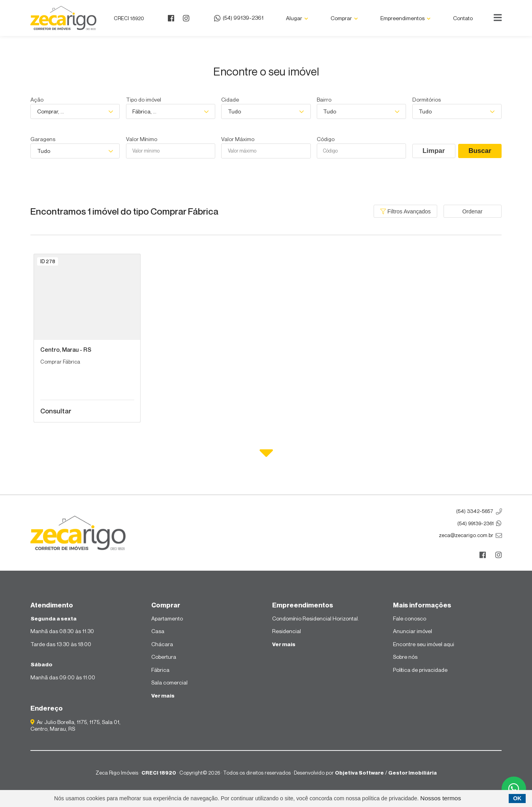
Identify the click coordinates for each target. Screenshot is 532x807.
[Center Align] (498, 18)
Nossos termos (441, 798)
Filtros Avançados (406, 211)
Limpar (434, 151)
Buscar (480, 151)
